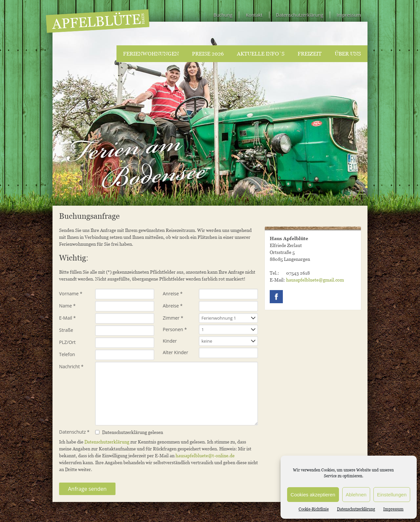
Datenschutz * (74, 432)
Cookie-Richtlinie (314, 509)
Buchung (223, 15)
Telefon (67, 354)
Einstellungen (392, 495)
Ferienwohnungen (151, 54)
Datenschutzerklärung (356, 509)
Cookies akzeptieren (313, 495)
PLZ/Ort (67, 342)
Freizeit (310, 54)
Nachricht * (71, 366)
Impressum (393, 509)
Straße (66, 330)
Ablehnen (356, 495)
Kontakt (254, 15)
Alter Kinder (175, 352)
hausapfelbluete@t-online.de (205, 455)
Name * (67, 306)
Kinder (170, 341)
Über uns (348, 54)
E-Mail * (67, 318)
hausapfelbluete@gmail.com (315, 280)
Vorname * (71, 294)
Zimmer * (173, 318)
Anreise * (173, 294)
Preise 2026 (208, 54)
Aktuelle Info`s (261, 54)
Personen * (175, 329)
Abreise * (173, 306)
